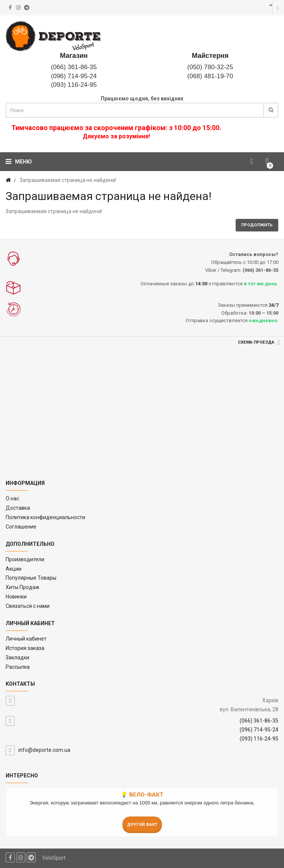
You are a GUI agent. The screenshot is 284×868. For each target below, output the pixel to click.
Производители (25, 559)
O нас (12, 498)
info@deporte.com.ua (44, 750)
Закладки (17, 657)
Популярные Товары (31, 578)
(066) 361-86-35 (74, 67)
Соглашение (21, 527)
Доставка (18, 508)
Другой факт (142, 825)
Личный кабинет (26, 639)
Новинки (16, 597)
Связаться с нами (28, 606)
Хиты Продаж (23, 587)
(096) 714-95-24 (74, 76)
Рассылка (18, 667)
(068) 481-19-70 (210, 76)
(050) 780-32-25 (210, 67)
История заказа (25, 648)
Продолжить (257, 225)
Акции (14, 569)
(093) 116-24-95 (74, 85)
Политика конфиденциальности (45, 517)
